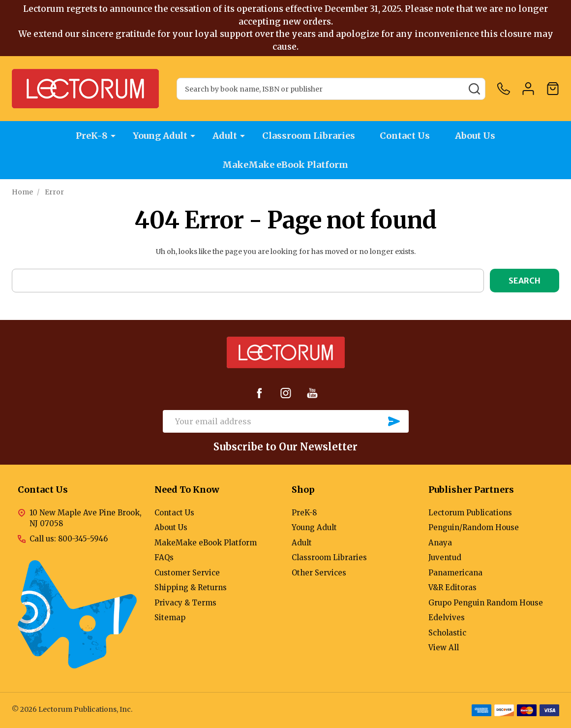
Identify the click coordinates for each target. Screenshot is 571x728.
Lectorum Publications (470, 513)
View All (444, 648)
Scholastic (447, 633)
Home (22, 192)
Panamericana (455, 573)
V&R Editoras (452, 587)
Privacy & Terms (185, 603)
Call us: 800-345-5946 (69, 539)
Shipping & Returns (191, 587)
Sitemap (170, 617)
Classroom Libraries (309, 136)
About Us (476, 136)
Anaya (440, 543)
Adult (225, 136)
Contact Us (405, 136)
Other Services (319, 573)
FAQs (164, 557)
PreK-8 (92, 136)
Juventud (445, 557)
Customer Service (187, 573)
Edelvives (447, 617)
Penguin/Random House (474, 527)
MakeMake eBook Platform (286, 165)
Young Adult (160, 136)
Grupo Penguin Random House (486, 603)
